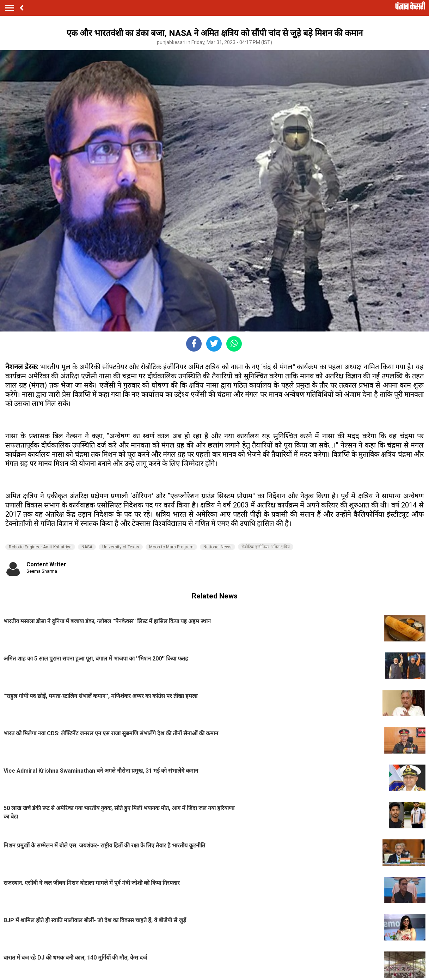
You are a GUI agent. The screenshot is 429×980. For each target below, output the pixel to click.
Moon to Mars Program (171, 547)
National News (217, 547)
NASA (87, 547)
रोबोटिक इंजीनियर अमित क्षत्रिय (266, 547)
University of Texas (121, 547)
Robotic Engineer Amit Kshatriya (40, 547)
